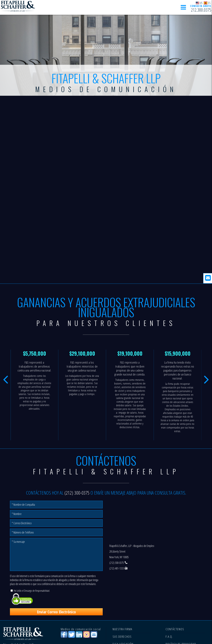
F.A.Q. (169, 637)
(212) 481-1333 (117, 568)
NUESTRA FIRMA (122, 629)
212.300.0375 (201, 10)
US (199, 3)
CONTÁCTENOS (175, 629)
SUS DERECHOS (122, 637)
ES (207, 3)
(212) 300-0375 (77, 493)
